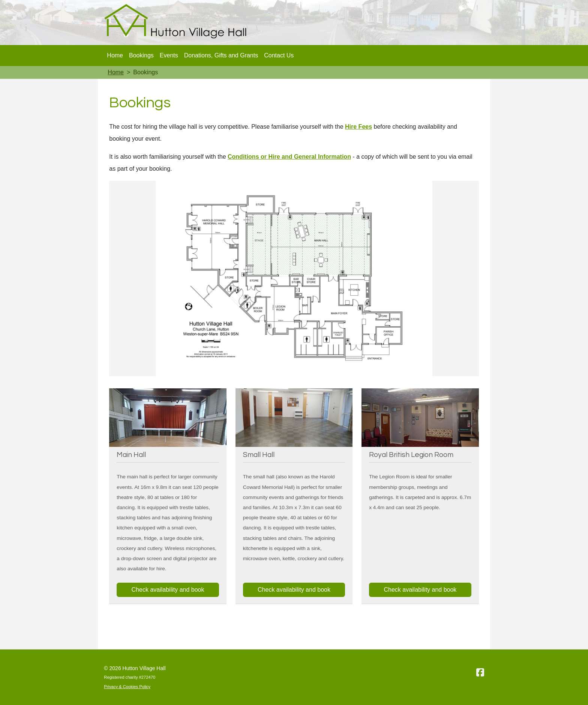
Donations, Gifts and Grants (221, 55)
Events (169, 55)
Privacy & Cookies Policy (127, 687)
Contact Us (279, 55)
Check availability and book (168, 590)
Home (115, 55)
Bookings (141, 55)
